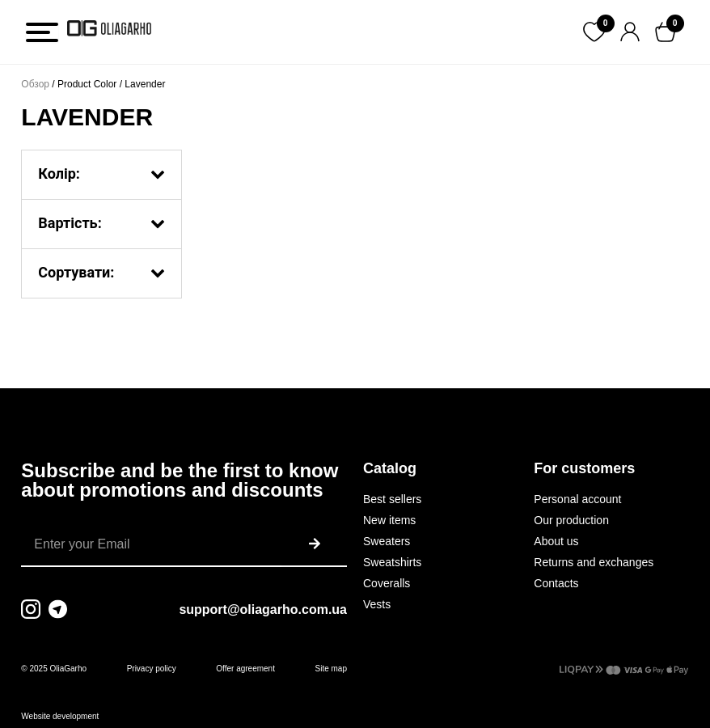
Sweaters (387, 541)
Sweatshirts (392, 562)
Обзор (35, 84)
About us (556, 541)
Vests (377, 604)
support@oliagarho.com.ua (263, 609)
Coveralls (387, 583)
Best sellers (392, 499)
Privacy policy (152, 669)
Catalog (390, 468)
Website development (60, 716)
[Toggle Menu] (42, 32)
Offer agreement (245, 669)
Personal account (577, 499)
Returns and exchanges (594, 562)
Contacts (556, 583)
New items (389, 520)
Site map (331, 669)
